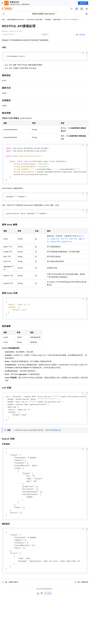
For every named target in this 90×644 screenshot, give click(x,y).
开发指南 (48, 20)
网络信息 (57, 434)
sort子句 (64, 241)
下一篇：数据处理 (81, 591)
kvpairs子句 (67, 244)
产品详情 (44, 35)
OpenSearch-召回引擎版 (35, 20)
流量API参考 (57, 20)
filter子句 (73, 241)
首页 (3, 20)
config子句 (55, 241)
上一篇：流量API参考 (10, 591)
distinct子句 (55, 244)
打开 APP (83, 3)
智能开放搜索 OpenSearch (16, 20)
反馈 (48, 602)
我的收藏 (82, 35)
